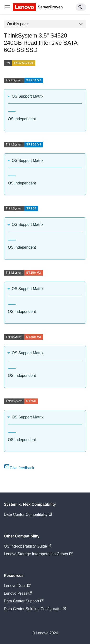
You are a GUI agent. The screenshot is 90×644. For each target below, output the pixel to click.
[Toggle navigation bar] (7, 7)
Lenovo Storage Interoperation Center (38, 554)
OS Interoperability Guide (28, 546)
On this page (18, 24)
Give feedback (19, 468)
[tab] (12, 110)
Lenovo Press (18, 593)
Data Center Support (24, 601)
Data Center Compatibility (28, 515)
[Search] (81, 7)
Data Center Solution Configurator (35, 609)
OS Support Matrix (28, 96)
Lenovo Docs (17, 586)
